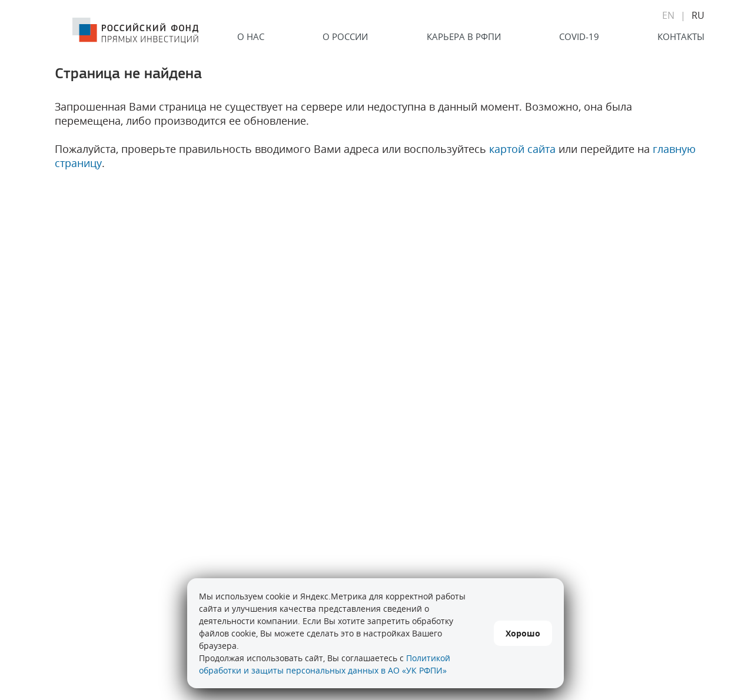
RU (698, 15)
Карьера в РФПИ (464, 36)
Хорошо (523, 633)
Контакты (681, 36)
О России (345, 36)
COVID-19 (579, 36)
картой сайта (522, 149)
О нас (251, 36)
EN (668, 15)
